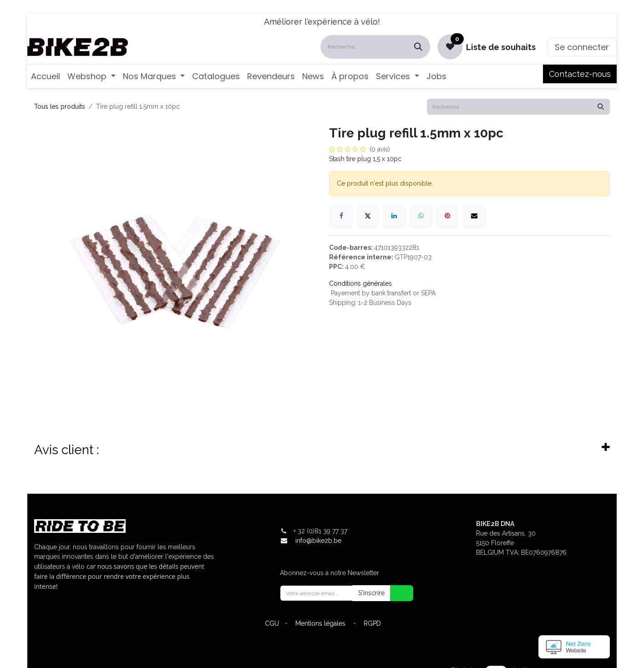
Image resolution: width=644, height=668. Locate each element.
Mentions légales (320, 623)
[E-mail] (474, 216)
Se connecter (582, 47)
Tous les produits (60, 106)
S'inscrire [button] (371, 593)
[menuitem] (46, 76)
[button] (396, 593)
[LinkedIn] (394, 216)
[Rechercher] (418, 47)
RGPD (372, 623)
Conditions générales (360, 283)
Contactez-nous (580, 74)
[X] (368, 216)
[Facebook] (341, 216)
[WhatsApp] (421, 216)
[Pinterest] (447, 216)
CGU (272, 623)
